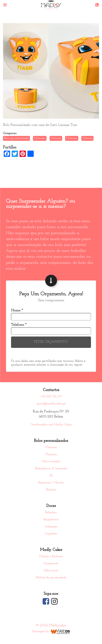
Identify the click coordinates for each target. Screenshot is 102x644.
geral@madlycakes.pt (51, 404)
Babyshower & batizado (51, 468)
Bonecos (51, 490)
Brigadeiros (51, 519)
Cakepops (51, 527)
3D (51, 476)
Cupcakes (51, 534)
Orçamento (51, 563)
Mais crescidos (51, 461)
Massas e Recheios (51, 556)
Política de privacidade (51, 578)
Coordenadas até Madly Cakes (51, 425)
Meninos (51, 447)
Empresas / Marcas (51, 483)
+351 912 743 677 (51, 397)
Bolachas (51, 512)
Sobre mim (51, 570)
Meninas (51, 454)
